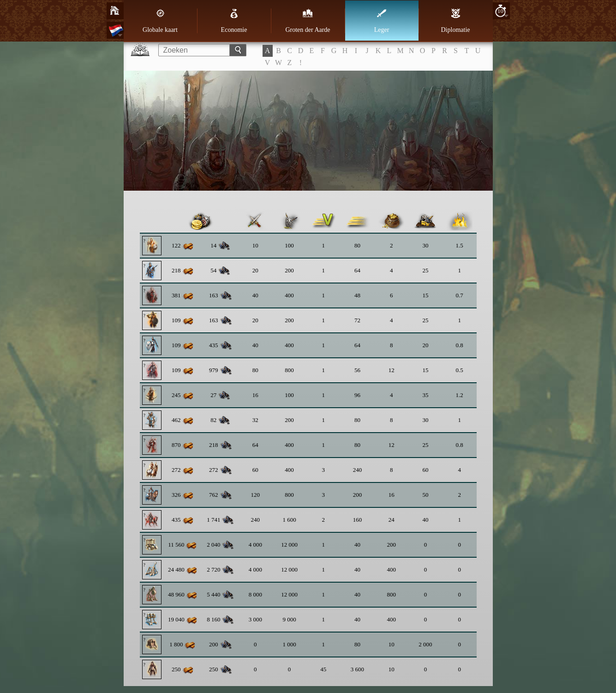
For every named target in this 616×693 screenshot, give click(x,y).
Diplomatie (456, 21)
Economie (234, 21)
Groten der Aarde (308, 21)
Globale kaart (160, 21)
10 (500, 11)
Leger (382, 21)
